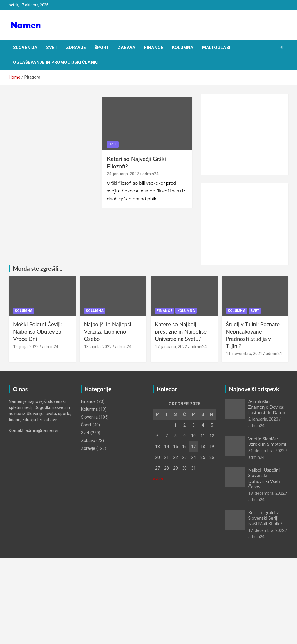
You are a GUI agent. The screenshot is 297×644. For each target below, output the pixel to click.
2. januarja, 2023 (263, 419)
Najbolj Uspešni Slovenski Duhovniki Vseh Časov (264, 478)
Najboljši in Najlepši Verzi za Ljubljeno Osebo (108, 331)
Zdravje (76, 48)
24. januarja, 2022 (123, 174)
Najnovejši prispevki (255, 389)
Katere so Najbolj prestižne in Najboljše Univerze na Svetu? (181, 331)
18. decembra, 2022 (266, 493)
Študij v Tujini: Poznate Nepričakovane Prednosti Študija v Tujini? (253, 335)
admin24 (151, 174)
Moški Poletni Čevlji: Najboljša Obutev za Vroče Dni (38, 331)
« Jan (158, 479)
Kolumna (183, 48)
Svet (52, 48)
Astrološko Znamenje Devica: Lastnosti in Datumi (268, 407)
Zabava (127, 48)
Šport (102, 48)
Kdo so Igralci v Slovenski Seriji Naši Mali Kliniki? (266, 518)
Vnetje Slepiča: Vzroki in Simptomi (267, 441)
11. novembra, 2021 (244, 354)
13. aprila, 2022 (98, 347)
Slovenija (25, 48)
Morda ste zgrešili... (38, 268)
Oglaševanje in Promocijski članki (55, 62)
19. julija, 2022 (26, 347)
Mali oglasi (216, 48)
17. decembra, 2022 (266, 530)
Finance (154, 48)
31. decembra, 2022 (266, 451)
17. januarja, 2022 (171, 347)
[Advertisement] (245, 134)
